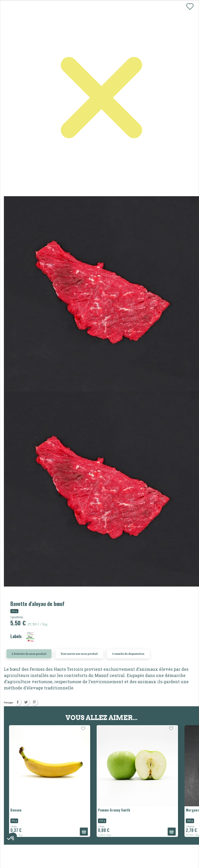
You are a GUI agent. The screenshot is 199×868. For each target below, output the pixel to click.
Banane (16, 810)
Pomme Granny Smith (114, 810)
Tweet (26, 702)
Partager (18, 702)
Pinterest (34, 702)
